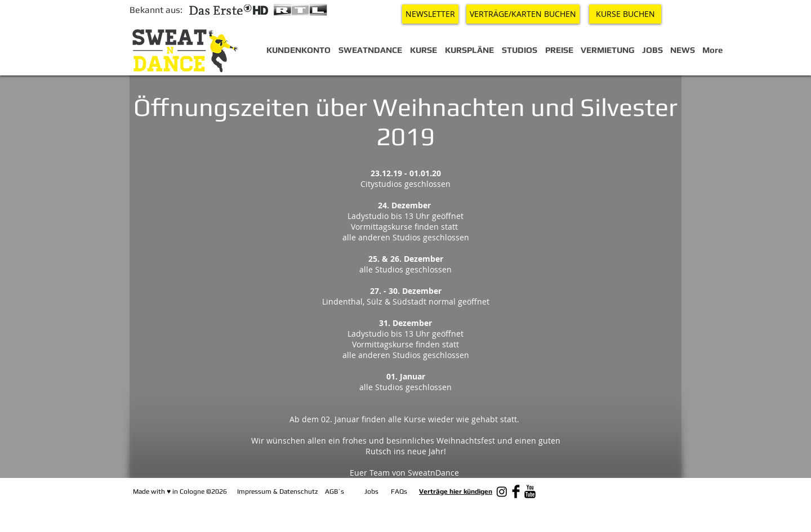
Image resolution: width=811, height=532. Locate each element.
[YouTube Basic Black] (530, 491)
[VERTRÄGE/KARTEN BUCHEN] (523, 14)
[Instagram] (502, 491)
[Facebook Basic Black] (516, 491)
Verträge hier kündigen (456, 491)
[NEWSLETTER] (430, 14)
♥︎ (169, 491)
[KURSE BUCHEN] (625, 14)
